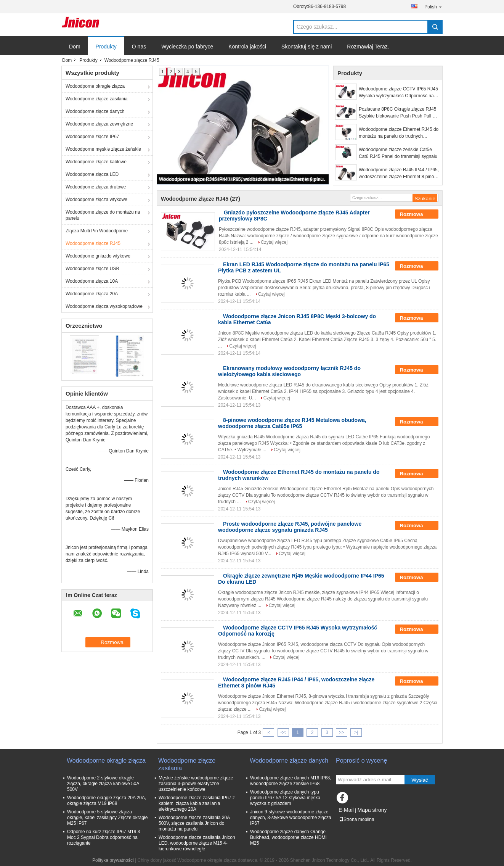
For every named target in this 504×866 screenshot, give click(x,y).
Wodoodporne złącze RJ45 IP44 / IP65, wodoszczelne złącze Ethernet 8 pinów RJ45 (243, 179)
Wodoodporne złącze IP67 (92, 137)
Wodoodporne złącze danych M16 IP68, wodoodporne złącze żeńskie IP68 (291, 781)
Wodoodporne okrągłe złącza (95, 86)
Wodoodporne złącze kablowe (96, 162)
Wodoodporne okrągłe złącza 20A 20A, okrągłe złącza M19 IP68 (107, 801)
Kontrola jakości (247, 47)
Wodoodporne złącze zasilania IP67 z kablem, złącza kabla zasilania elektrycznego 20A (197, 803)
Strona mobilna (357, 819)
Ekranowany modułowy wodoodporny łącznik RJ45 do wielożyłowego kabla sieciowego (289, 371)
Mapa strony (372, 810)
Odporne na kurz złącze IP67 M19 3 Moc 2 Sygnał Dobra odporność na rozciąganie (104, 837)
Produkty (106, 47)
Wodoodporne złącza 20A (92, 294)
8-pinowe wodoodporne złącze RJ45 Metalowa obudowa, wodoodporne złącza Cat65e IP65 (292, 423)
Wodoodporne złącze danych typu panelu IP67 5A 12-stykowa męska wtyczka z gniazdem (285, 798)
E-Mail (346, 810)
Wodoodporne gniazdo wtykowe (98, 256)
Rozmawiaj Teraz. (368, 47)
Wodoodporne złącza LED (92, 174)
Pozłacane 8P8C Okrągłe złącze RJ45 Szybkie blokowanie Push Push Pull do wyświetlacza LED (398, 113)
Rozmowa (417, 214)
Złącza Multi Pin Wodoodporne (97, 231)
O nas (139, 47)
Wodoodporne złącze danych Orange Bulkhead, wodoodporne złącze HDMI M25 (288, 837)
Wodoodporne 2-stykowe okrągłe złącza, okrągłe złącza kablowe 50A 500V (103, 784)
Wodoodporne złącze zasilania (97, 99)
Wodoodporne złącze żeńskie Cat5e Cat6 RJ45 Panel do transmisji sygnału (398, 153)
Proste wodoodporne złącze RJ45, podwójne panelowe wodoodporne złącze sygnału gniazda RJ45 (290, 527)
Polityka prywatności (113, 860)
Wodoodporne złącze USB (92, 269)
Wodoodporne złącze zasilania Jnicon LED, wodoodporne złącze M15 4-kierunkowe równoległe (197, 843)
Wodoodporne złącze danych (95, 111)
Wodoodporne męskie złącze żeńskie (103, 149)
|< (268, 732)
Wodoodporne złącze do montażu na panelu (103, 215)
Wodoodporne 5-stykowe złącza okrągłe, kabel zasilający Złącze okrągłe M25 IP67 (107, 818)
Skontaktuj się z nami (307, 47)
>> (342, 732)
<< (283, 732)
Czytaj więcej (274, 242)
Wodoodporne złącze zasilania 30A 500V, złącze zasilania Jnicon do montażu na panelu (194, 823)
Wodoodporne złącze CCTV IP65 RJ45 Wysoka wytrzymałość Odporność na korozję (398, 93)
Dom (75, 47)
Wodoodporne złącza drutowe (96, 187)
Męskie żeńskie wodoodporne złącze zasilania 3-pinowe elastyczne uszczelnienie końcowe (196, 784)
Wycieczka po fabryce (187, 47)
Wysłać (420, 780)
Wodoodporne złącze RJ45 (93, 243)
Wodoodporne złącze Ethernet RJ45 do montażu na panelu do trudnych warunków (399, 133)
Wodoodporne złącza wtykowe (96, 200)
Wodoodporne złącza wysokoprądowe (104, 306)
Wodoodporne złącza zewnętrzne (99, 124)
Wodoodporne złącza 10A (92, 281)
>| (356, 732)
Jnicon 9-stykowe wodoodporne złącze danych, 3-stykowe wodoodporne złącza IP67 (291, 818)
